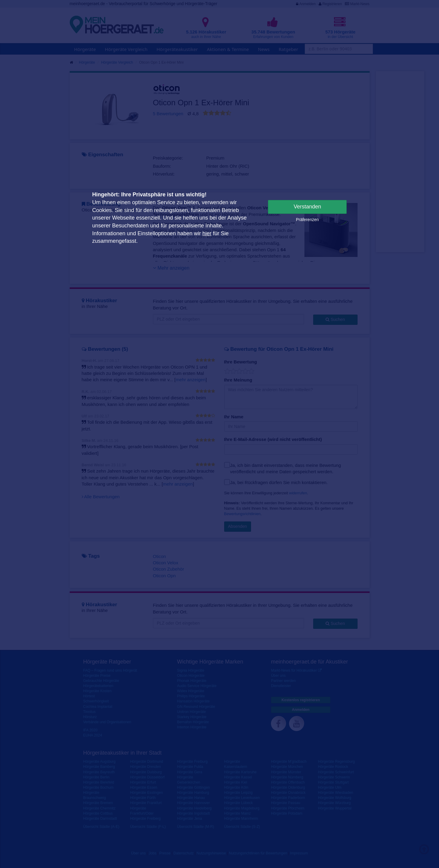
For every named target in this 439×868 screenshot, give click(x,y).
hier (207, 233)
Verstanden (307, 207)
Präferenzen (307, 220)
